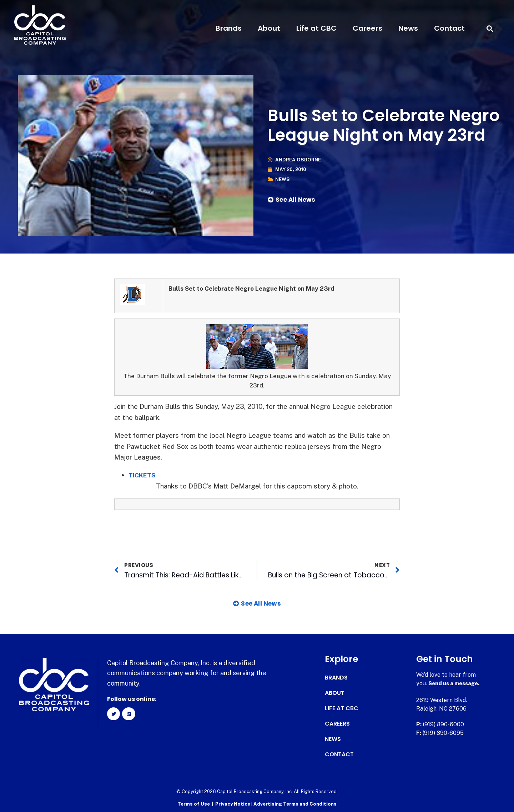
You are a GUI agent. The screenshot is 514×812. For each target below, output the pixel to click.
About (269, 28)
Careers (367, 28)
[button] (490, 28)
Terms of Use (194, 803)
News (408, 28)
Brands (229, 28)
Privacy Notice (233, 803)
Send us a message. (456, 683)
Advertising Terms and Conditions (295, 803)
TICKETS (144, 475)
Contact (449, 28)
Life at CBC (316, 28)
